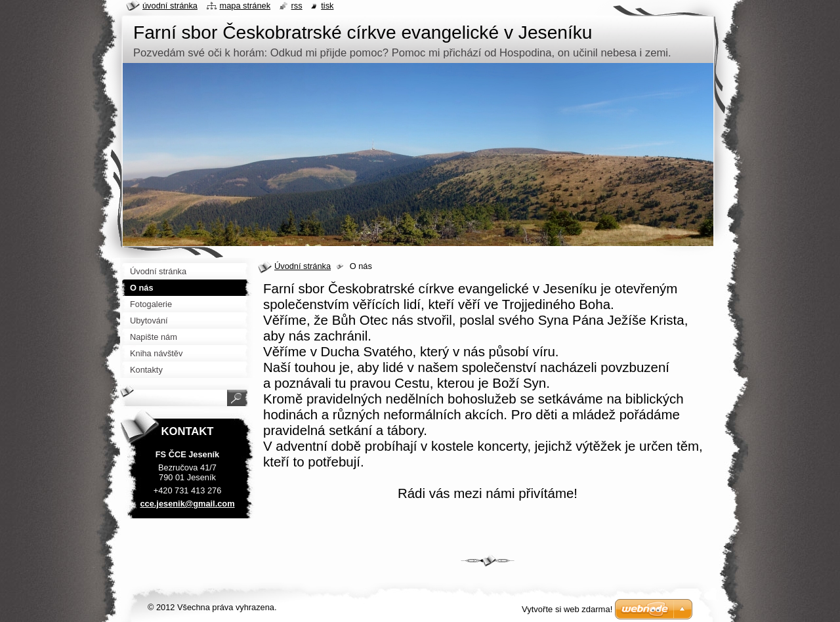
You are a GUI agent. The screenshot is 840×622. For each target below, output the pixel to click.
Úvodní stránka (303, 266)
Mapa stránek (245, 6)
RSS (297, 6)
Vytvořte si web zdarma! (567, 609)
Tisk (327, 6)
